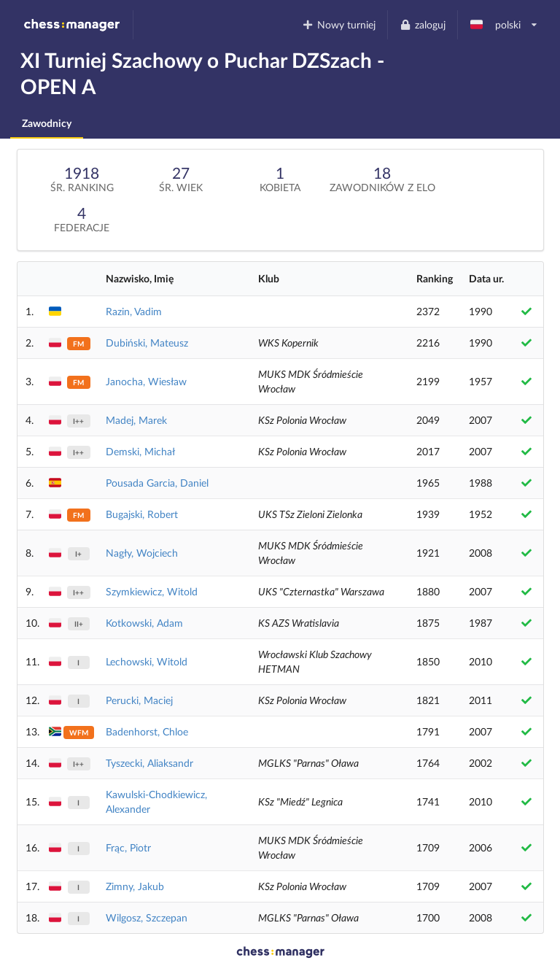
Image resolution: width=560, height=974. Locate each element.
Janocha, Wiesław (146, 381)
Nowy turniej (339, 24)
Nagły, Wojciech (142, 553)
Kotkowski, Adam (144, 623)
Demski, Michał (140, 451)
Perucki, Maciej (139, 700)
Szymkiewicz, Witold (152, 591)
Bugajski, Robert (142, 514)
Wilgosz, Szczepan (147, 917)
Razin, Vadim (134, 311)
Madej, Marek (136, 420)
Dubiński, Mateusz (147, 343)
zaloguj (422, 24)
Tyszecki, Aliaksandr (149, 763)
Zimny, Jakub (135, 886)
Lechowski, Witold (147, 661)
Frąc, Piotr (128, 847)
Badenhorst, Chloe (147, 731)
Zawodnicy (47, 123)
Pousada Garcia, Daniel (157, 483)
